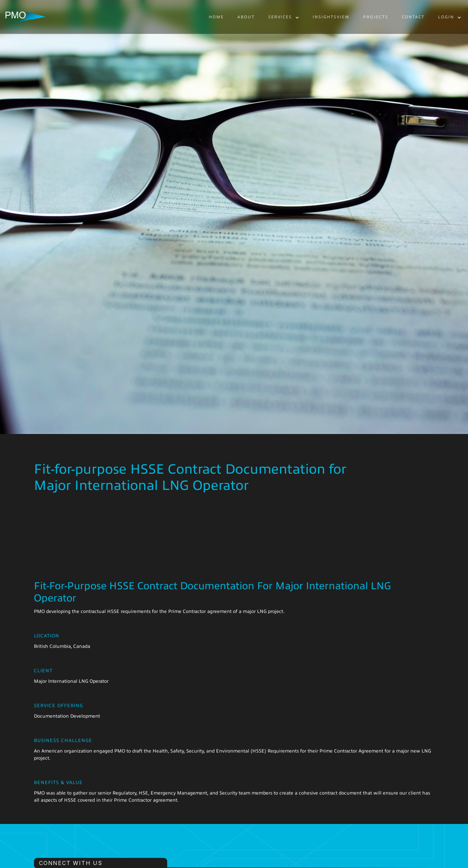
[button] (284, 17)
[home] (25, 17)
